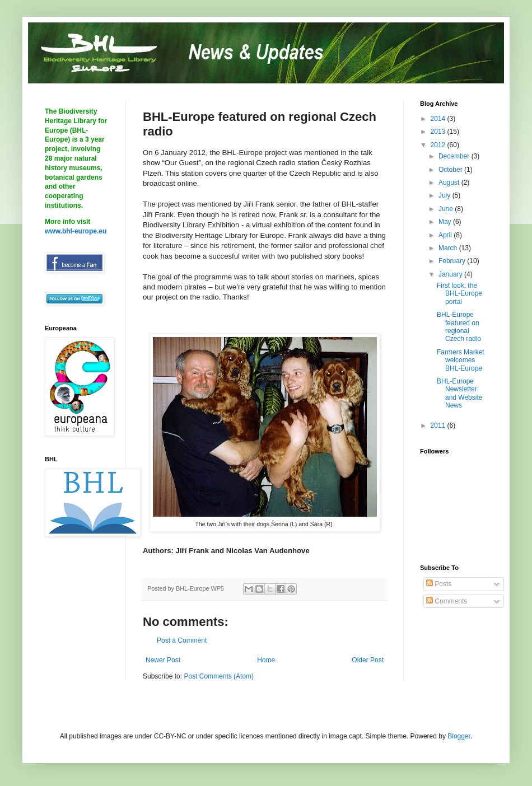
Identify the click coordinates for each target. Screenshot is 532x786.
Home (266, 660)
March (449, 248)
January (451, 274)
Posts (439, 584)
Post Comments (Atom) (219, 676)
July (445, 195)
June (447, 209)
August (450, 183)
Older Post (368, 660)
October (451, 170)
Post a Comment (182, 640)
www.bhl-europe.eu (76, 231)
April (446, 235)
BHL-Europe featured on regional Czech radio (459, 327)
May (446, 222)
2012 (439, 145)
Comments (447, 601)
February (453, 261)
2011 (439, 425)
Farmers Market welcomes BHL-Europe (461, 360)
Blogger (459, 736)
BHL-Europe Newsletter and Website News (460, 393)
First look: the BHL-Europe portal (459, 294)
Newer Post (163, 660)
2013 (439, 132)
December (455, 156)
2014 (439, 119)
